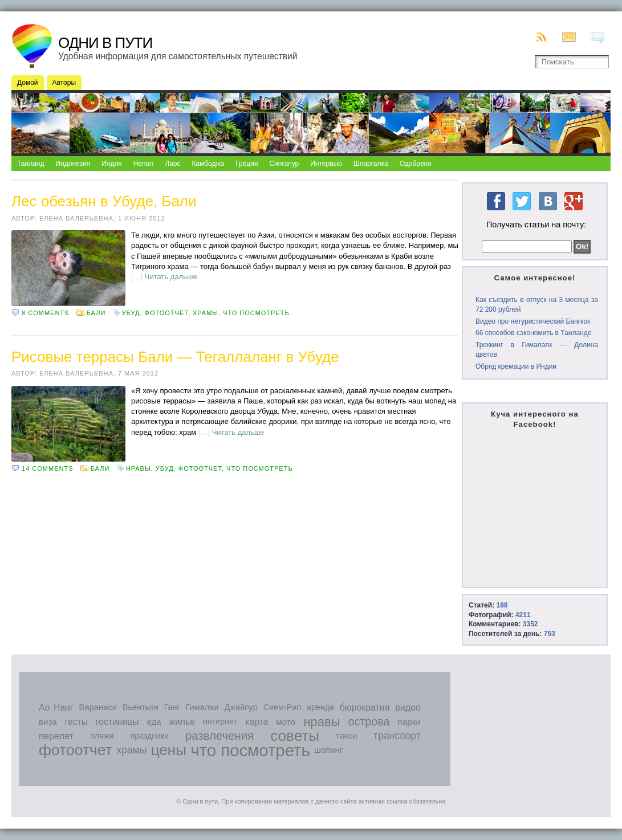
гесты (76, 722)
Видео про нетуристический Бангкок (533, 321)
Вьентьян (141, 707)
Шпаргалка (371, 164)
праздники (150, 736)
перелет (56, 736)
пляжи (102, 736)
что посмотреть (256, 313)
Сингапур (284, 164)
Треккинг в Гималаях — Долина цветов (537, 350)
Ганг (172, 707)
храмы (206, 313)
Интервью (326, 164)
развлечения (219, 736)
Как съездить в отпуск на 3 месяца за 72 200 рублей (537, 305)
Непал (144, 164)
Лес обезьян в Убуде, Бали (104, 201)
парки (409, 722)
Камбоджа (208, 164)
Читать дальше (171, 277)
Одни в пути (105, 43)
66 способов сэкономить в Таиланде (533, 333)
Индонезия (73, 164)
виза (48, 722)
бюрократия (365, 708)
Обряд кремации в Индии (516, 366)
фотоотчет (166, 313)
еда (154, 722)
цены (169, 750)
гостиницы (117, 722)
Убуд (131, 313)
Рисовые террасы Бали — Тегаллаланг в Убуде (175, 357)
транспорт (397, 736)
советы (295, 736)
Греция (247, 164)
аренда (320, 707)
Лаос (172, 164)
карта (257, 722)
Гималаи (202, 707)
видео (408, 707)
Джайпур (241, 707)
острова (369, 721)
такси (346, 736)
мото (286, 722)
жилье (182, 722)
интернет (220, 721)
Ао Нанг (56, 708)
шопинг (328, 750)
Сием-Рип (282, 707)
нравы (139, 468)
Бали (96, 313)
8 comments (45, 313)
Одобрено (416, 164)
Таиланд (31, 164)
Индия (111, 164)
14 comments (47, 468)
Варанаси (98, 707)
